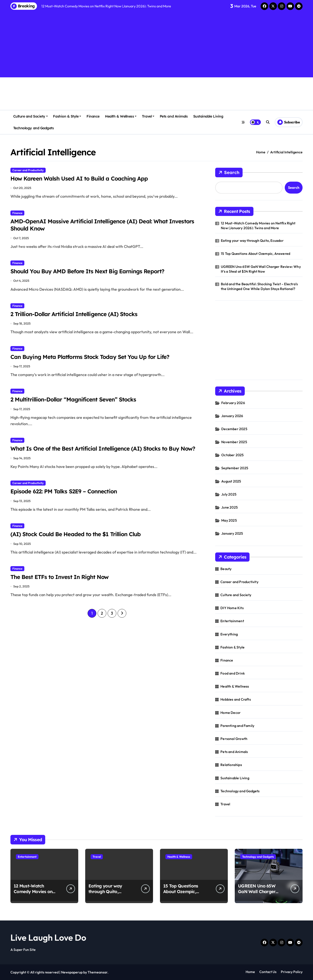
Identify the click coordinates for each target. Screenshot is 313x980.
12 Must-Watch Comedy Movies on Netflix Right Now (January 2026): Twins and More (258, 226)
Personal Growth (234, 739)
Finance (93, 116)
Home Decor (231, 713)
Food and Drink (233, 673)
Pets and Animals (174, 116)
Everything (229, 634)
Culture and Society (31, 116)
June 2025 (230, 507)
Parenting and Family (237, 726)
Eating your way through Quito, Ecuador (252, 240)
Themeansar (97, 972)
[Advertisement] (156, 43)
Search (229, 172)
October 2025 (232, 455)
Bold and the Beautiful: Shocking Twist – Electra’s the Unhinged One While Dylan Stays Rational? (259, 286)
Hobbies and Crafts (236, 699)
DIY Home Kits (232, 608)
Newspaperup (72, 972)
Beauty (226, 569)
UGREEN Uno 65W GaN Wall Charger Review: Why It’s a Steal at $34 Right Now (261, 269)
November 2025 (234, 442)
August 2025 (231, 481)
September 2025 (235, 468)
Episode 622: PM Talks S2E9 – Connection (66, 503)
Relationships (231, 765)
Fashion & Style (67, 116)
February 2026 (233, 403)
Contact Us (268, 972)
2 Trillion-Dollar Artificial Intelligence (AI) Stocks (77, 316)
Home (250, 972)
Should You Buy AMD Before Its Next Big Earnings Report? (91, 273)
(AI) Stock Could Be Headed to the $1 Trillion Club (79, 546)
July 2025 (229, 494)
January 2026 (232, 416)
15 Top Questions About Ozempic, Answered (256, 254)
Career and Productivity (28, 170)
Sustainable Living (208, 116)
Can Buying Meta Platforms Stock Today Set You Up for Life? (94, 359)
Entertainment (232, 621)
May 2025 (229, 520)
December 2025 (234, 429)
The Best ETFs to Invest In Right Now (62, 589)
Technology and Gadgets (33, 128)
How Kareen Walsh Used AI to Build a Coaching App (82, 179)
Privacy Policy (292, 972)
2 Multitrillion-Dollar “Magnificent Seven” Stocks (77, 403)
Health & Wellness (121, 116)
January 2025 (232, 533)
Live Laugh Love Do (48, 937)
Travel (148, 116)
